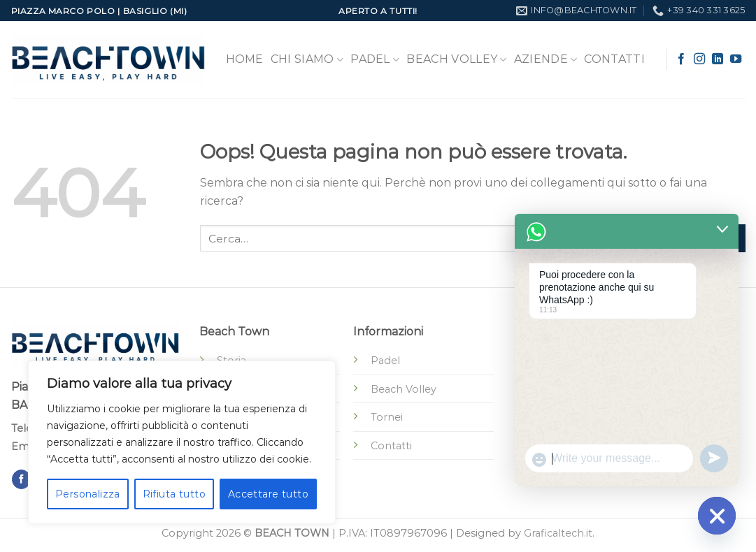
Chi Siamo (307, 59)
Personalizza (88, 494)
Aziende (546, 59)
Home (245, 59)
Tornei (387, 417)
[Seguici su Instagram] (699, 59)
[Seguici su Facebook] (681, 59)
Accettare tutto (268, 494)
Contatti (614, 59)
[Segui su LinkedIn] (718, 59)
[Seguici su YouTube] (736, 59)
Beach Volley (456, 59)
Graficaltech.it (558, 533)
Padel (375, 59)
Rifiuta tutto (174, 494)
